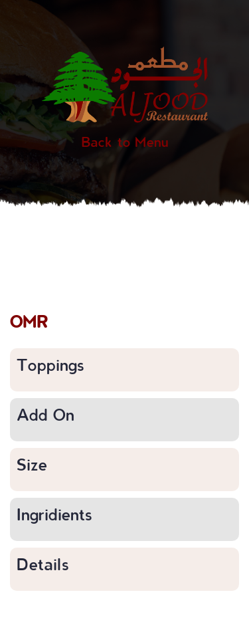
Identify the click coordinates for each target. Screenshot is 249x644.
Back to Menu (125, 142)
